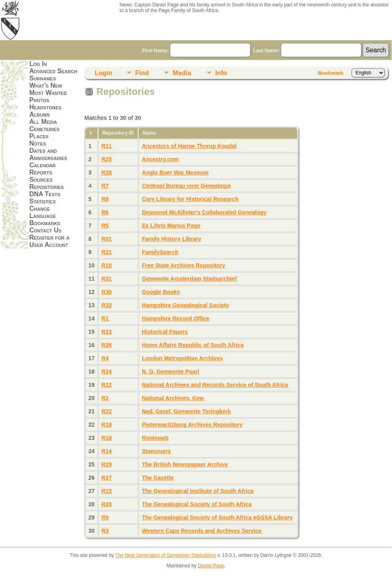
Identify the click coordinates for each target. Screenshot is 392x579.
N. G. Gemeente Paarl (170, 372)
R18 (107, 438)
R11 (107, 146)
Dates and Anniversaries (48, 154)
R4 (105, 358)
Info (221, 73)
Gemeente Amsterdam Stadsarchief (189, 279)
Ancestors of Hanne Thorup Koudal (189, 146)
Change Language (43, 212)
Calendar (42, 165)
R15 (107, 491)
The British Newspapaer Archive (185, 464)
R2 (105, 398)
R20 (107, 504)
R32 (107, 305)
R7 (105, 186)
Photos (39, 100)
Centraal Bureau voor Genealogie (186, 186)
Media (182, 73)
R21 (107, 252)
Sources (41, 180)
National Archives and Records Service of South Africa (215, 385)
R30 (107, 292)
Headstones (45, 107)
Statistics (43, 201)
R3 (105, 531)
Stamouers (156, 451)
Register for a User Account (49, 241)
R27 (107, 478)
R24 (107, 372)
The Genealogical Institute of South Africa (198, 491)
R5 (105, 226)
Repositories (47, 187)
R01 (107, 239)
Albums (40, 114)
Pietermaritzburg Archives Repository (192, 425)
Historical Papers (165, 332)
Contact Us (45, 230)
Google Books (161, 292)
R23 (107, 332)
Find (142, 73)
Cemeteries (44, 129)
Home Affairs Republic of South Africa (193, 345)
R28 (107, 172)
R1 (105, 318)
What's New (46, 85)
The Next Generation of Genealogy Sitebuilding (166, 555)
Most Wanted (48, 93)
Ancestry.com (160, 159)
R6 (105, 212)
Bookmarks (45, 223)
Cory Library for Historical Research (190, 199)
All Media (43, 122)
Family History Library (171, 239)
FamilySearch (160, 252)
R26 (107, 345)
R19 (107, 425)
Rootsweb (155, 438)
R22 (107, 411)
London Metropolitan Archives (182, 358)
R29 (107, 464)
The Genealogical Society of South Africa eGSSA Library (217, 517)
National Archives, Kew (173, 398)
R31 (107, 279)
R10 (107, 265)
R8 (105, 199)
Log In (38, 64)
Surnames (43, 78)
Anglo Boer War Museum (175, 172)
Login (104, 73)
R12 (107, 385)
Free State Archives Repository (183, 265)
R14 (107, 451)
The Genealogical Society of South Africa (197, 504)
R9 (105, 517)
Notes (38, 143)
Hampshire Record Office (176, 318)
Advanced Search (53, 71)
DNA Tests (45, 194)
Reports (41, 172)
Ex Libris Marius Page (171, 226)
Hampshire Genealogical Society (185, 305)
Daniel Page (211, 566)
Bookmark (331, 73)
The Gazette (158, 478)
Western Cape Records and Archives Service (202, 531)
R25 (107, 159)
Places (39, 136)
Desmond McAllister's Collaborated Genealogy (204, 212)
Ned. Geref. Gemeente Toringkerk (186, 411)
